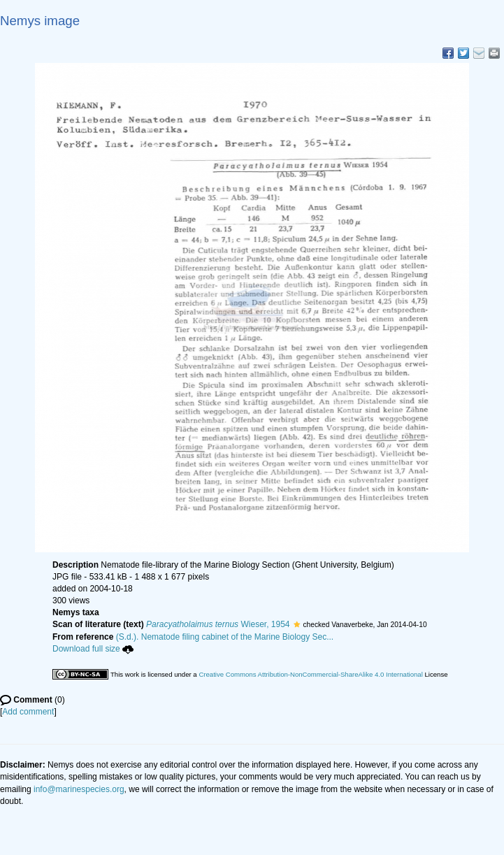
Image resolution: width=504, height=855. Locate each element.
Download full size (93, 649)
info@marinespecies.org (79, 789)
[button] (297, 624)
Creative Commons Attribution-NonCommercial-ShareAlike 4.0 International (310, 674)
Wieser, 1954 (218, 624)
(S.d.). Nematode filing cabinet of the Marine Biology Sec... (225, 637)
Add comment (28, 712)
